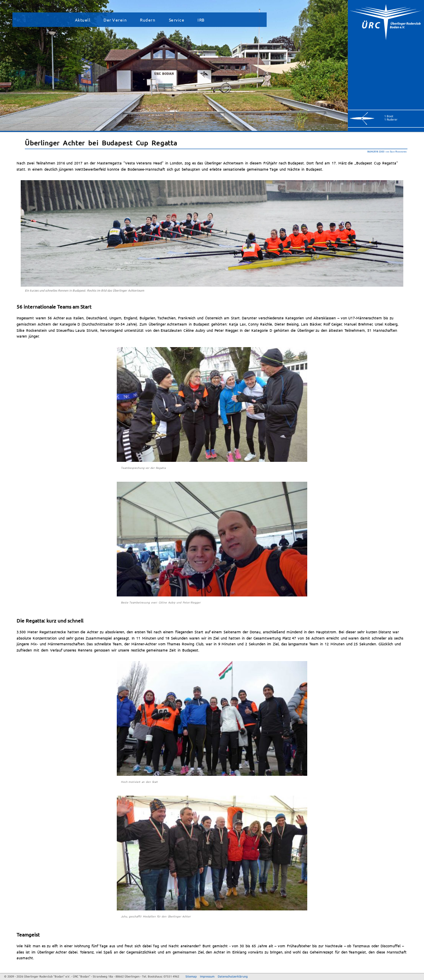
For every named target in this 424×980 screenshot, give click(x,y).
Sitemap (191, 976)
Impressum (207, 976)
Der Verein (115, 20)
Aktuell (83, 20)
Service (177, 20)
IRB (201, 20)
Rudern (148, 20)
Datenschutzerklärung (233, 976)
